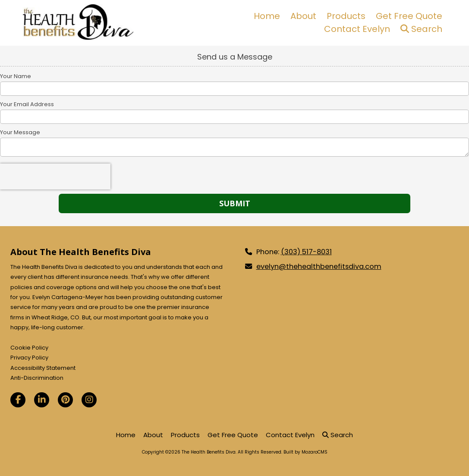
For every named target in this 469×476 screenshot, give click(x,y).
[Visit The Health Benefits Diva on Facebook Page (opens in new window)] (18, 400)
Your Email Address (27, 104)
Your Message (20, 132)
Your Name (16, 76)
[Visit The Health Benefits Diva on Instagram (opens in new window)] (89, 400)
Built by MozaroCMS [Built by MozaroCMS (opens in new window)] (305, 452)
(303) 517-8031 (306, 252)
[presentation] (55, 177)
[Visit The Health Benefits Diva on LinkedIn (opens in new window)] (42, 400)
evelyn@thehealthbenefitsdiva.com (319, 266)
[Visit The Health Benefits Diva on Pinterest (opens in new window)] (65, 400)
